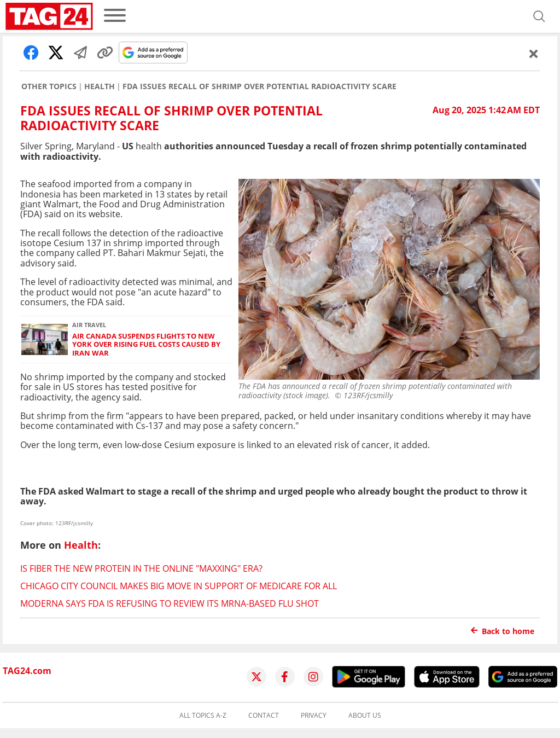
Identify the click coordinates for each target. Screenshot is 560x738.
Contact (264, 716)
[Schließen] (534, 54)
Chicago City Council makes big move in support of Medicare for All (179, 586)
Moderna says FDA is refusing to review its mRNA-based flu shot (170, 603)
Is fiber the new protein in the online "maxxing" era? (141, 568)
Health (100, 86)
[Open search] (539, 16)
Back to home (503, 631)
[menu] (115, 16)
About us (365, 716)
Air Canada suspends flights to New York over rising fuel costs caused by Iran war (146, 345)
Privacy (314, 716)
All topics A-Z (203, 716)
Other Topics (49, 86)
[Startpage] (49, 16)
